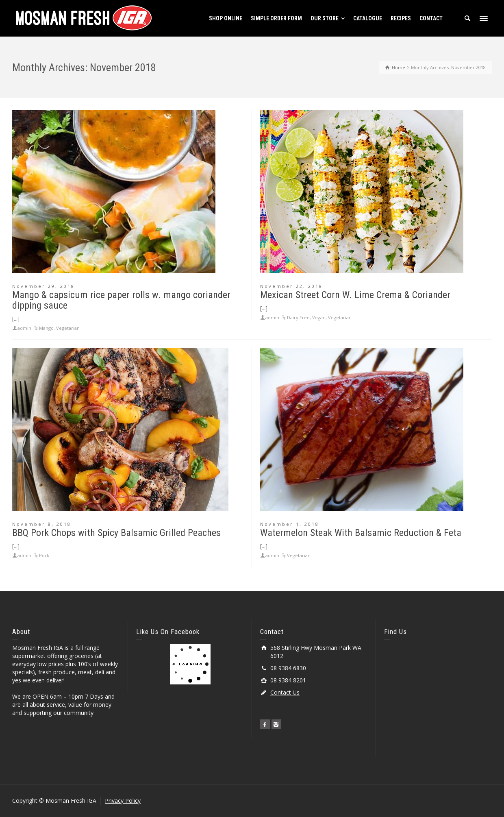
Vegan (319, 317)
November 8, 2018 (42, 524)
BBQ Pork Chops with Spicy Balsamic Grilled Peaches (116, 533)
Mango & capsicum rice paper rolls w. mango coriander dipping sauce (121, 300)
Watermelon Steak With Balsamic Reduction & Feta (361, 533)
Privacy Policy (123, 801)
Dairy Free (298, 317)
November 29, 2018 (43, 286)
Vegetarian (68, 328)
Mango (46, 328)
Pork (44, 555)
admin (24, 328)
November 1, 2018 (290, 524)
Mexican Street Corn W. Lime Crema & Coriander (355, 295)
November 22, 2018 (291, 286)
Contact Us (285, 692)
